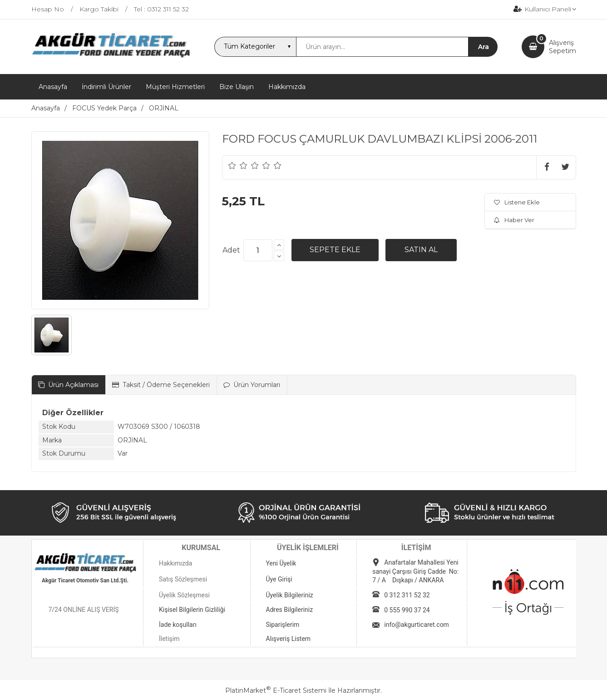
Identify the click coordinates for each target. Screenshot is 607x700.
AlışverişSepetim (563, 47)
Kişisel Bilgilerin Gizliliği (192, 610)
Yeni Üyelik (281, 563)
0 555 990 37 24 (407, 610)
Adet (231, 250)
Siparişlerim (283, 625)
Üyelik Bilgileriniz (290, 595)
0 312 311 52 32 (407, 595)
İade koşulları (178, 625)
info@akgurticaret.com (417, 625)
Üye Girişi (279, 579)
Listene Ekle (517, 202)
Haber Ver (514, 220)
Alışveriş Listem (289, 639)
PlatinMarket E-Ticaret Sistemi (276, 690)
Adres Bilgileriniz (290, 610)
